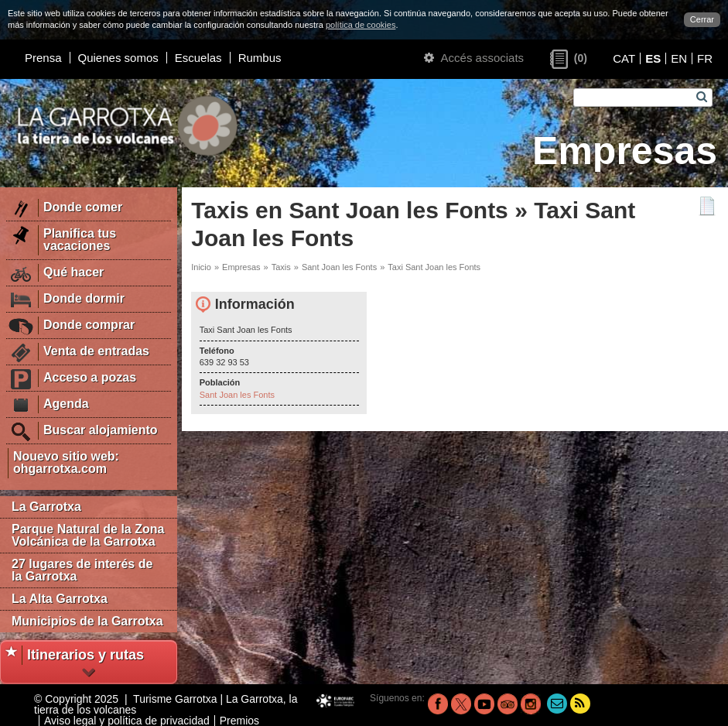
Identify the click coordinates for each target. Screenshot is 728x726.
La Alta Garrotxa (60, 599)
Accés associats (474, 58)
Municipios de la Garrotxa (87, 621)
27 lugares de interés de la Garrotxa (82, 570)
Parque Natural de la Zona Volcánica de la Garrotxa (88, 535)
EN (679, 58)
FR (705, 58)
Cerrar (702, 19)
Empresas (241, 267)
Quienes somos (118, 58)
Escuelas (198, 58)
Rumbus (260, 58)
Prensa (43, 58)
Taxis (281, 267)
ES (653, 58)
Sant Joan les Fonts (339, 267)
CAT (624, 58)
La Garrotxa (46, 507)
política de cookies (361, 25)
